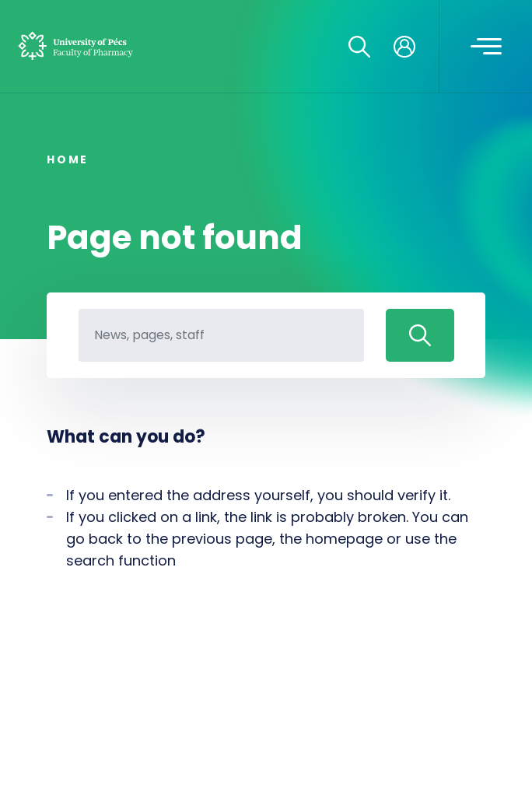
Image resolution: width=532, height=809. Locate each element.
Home (68, 159)
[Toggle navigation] (486, 47)
